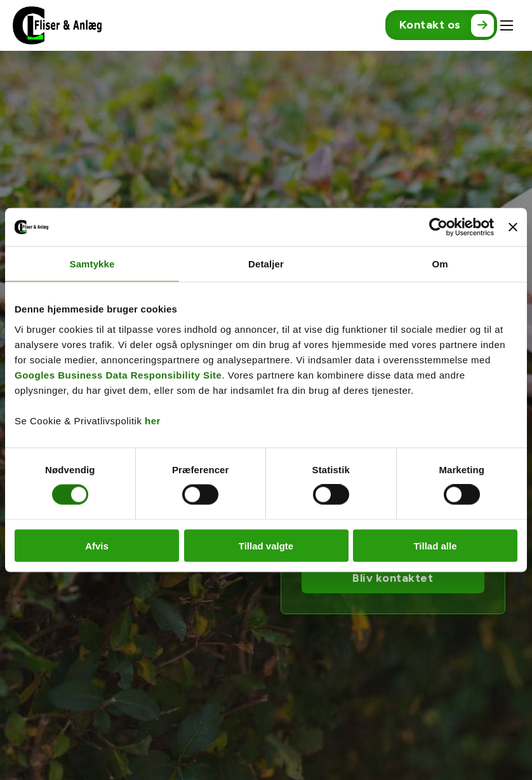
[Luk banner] (513, 227)
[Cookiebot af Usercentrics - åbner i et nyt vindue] (438, 227)
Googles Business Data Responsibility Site (118, 374)
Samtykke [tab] (92, 264)
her (153, 420)
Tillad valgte (266, 545)
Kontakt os (447, 25)
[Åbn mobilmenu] (507, 25)
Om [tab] (440, 264)
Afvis (97, 545)
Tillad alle (435, 545)
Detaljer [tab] (266, 264)
